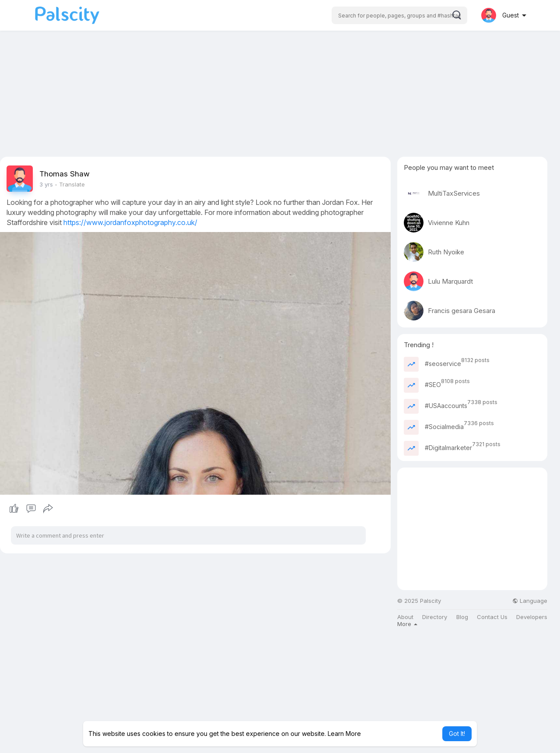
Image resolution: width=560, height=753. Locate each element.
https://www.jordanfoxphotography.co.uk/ (130, 222)
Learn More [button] (344, 734)
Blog (462, 617)
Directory (435, 617)
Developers (532, 617)
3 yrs (46, 184)
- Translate (70, 184)
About (405, 617)
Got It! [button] (457, 734)
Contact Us (492, 617)
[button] (399, 15)
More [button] (407, 624)
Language (530, 601)
